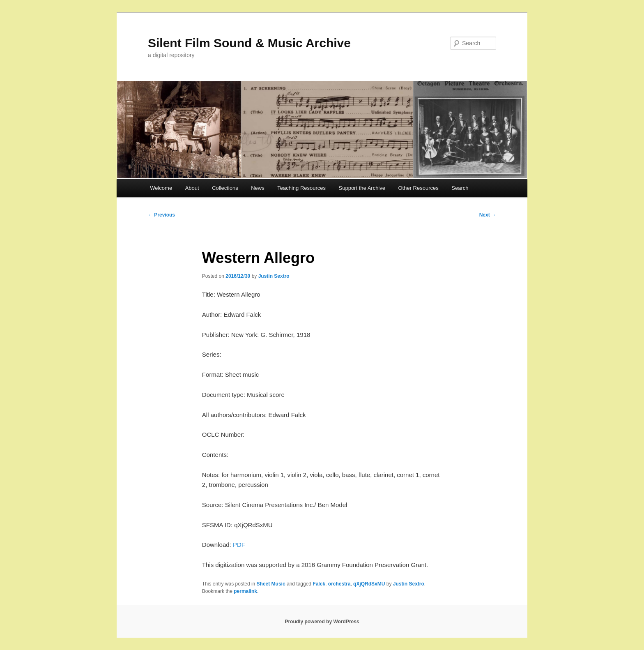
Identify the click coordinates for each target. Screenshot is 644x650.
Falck (319, 584)
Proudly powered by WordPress (322, 622)
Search (460, 188)
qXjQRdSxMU (369, 584)
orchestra (339, 584)
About (192, 188)
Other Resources (419, 188)
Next (488, 215)
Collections (225, 188)
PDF (239, 545)
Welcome (161, 188)
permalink (245, 591)
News (258, 188)
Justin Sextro (274, 276)
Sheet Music (271, 584)
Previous (161, 215)
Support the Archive (362, 188)
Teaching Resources (301, 188)
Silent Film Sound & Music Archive (249, 43)
